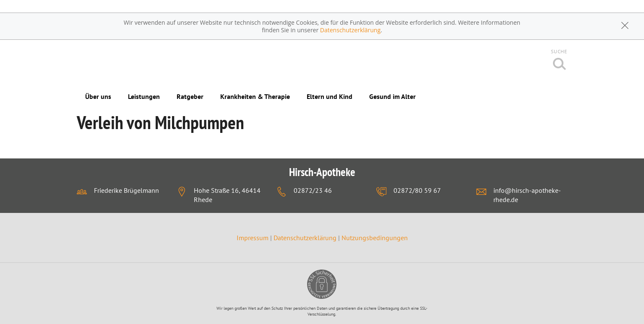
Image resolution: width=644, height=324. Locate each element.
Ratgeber (190, 96)
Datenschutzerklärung (350, 30)
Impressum (253, 238)
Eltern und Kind (330, 96)
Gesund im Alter (392, 96)
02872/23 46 (313, 190)
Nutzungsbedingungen (375, 238)
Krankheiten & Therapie (255, 96)
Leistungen (144, 96)
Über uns (98, 96)
